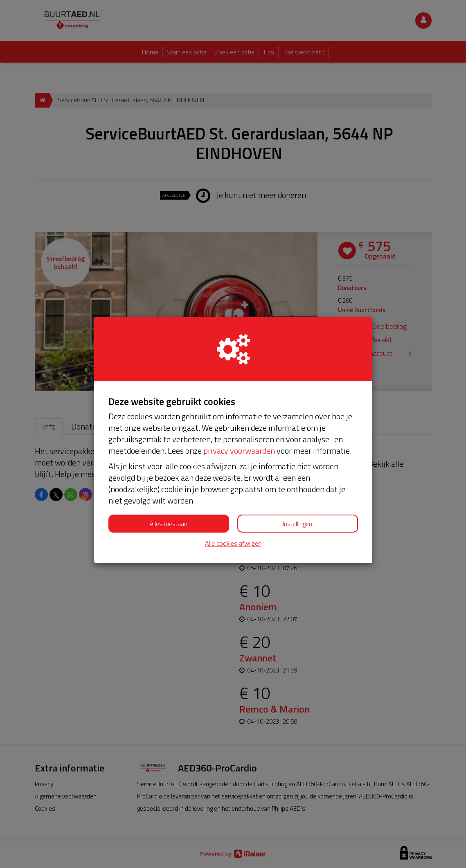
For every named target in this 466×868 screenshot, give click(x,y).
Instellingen (297, 524)
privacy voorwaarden (239, 451)
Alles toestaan (169, 524)
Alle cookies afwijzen (233, 543)
